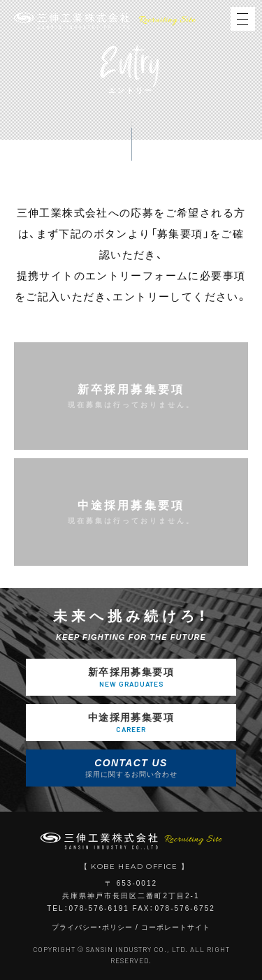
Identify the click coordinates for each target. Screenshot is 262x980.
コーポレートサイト (176, 927)
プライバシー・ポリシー (92, 927)
